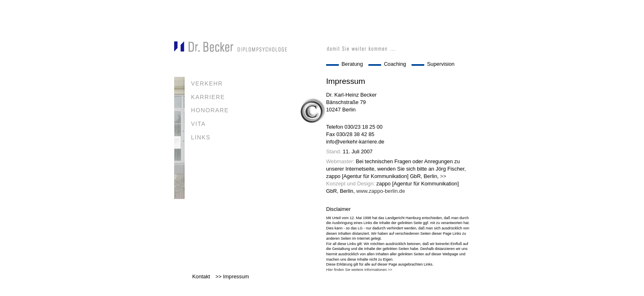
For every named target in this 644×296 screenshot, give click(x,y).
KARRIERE (208, 97)
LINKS (201, 137)
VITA (198, 124)
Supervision (441, 64)
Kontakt (201, 276)
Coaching (395, 64)
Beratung (352, 64)
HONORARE (210, 110)
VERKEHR (207, 83)
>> (443, 176)
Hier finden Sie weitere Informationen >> (359, 270)
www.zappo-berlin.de (381, 191)
